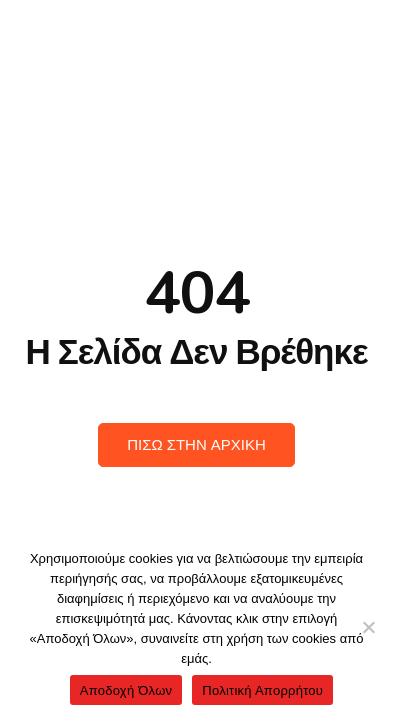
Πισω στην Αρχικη (196, 445)
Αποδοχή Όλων (126, 690)
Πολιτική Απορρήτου (262, 690)
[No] (368, 627)
